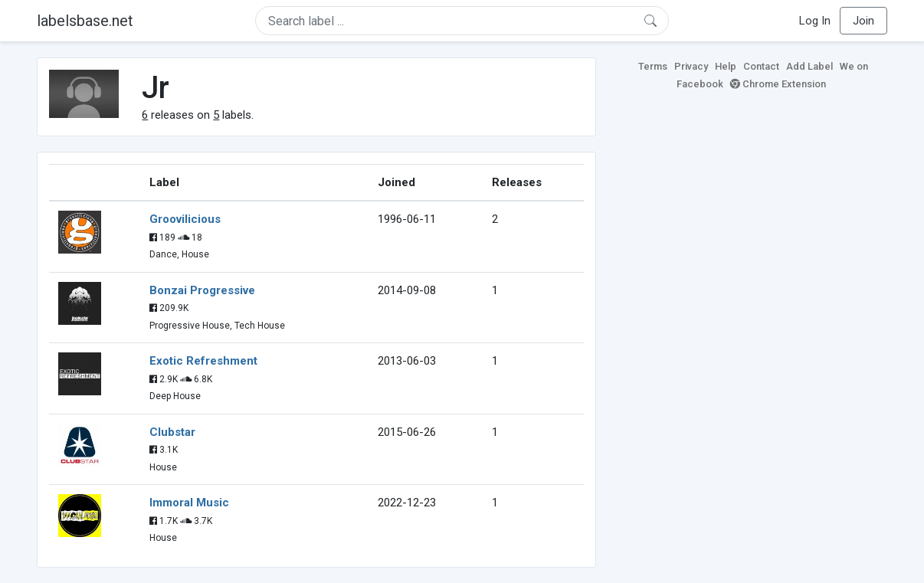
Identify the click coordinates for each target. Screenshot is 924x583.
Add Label (809, 66)
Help (726, 66)
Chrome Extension (778, 84)
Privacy (691, 66)
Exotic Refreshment (203, 361)
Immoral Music (189, 503)
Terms (653, 66)
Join (863, 21)
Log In (815, 21)
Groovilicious (185, 219)
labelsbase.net (85, 21)
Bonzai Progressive (202, 290)
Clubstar (172, 432)
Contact (761, 66)
